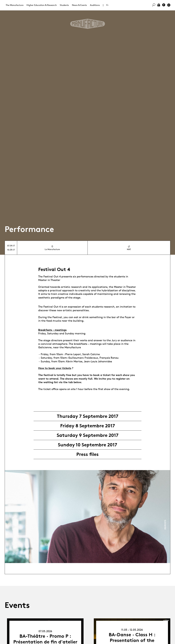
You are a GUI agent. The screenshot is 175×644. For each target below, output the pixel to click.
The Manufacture (15, 5)
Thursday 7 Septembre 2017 (88, 416)
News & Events (79, 5)
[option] (87, 517)
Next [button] (165, 525)
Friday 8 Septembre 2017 (88, 426)
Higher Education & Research (42, 5)
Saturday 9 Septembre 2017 (88, 435)
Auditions (95, 5)
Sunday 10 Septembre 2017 (87, 445)
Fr (107, 5)
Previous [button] (13, 523)
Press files (87, 454)
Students (64, 5)
